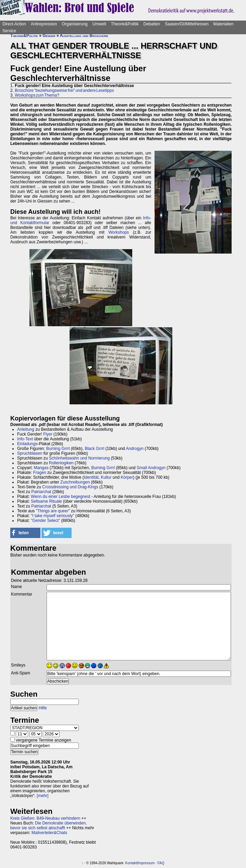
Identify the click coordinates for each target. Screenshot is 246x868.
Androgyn (134, 449)
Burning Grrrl (58, 449)
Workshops (119, 232)
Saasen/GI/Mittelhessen (187, 24)
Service (9, 31)
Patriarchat (41, 492)
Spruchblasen (30, 453)
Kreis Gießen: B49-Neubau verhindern (45, 818)
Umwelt (99, 24)
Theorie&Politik (125, 24)
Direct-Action (14, 24)
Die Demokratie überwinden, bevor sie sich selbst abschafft (48, 826)
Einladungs (27, 444)
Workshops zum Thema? (37, 95)
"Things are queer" (53, 511)
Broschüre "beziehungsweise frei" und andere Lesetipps (64, 90)
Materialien (224, 24)
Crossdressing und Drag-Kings (70, 487)
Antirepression (44, 24)
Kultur (106, 477)
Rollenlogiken (61, 463)
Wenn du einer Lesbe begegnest (60, 497)
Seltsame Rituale (46, 501)
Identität (91, 477)
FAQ (161, 863)
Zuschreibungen (75, 482)
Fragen (40, 473)
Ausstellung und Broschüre (84, 36)
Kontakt (131, 863)
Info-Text (25, 439)
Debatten (152, 24)
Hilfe (43, 708)
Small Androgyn (151, 468)
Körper (127, 477)
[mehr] (42, 796)
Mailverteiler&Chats (49, 833)
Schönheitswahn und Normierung (79, 458)
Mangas (41, 468)
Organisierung (75, 24)
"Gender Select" (45, 521)
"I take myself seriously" (53, 516)
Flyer (48, 434)
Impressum (146, 863)
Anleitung (26, 429)
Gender (49, 36)
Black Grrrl (94, 449)
